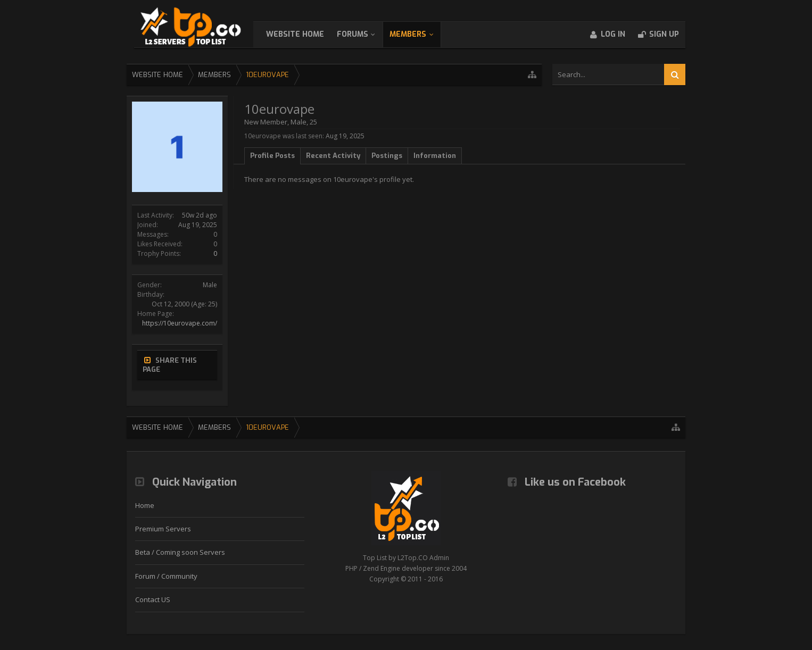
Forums (363, 34)
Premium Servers (163, 529)
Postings (387, 156)
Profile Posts (272, 156)
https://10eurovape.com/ (180, 323)
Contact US (153, 599)
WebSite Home (306, 34)
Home (145, 505)
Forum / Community (166, 576)
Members (419, 34)
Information (435, 156)
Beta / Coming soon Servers (180, 552)
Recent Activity (333, 156)
